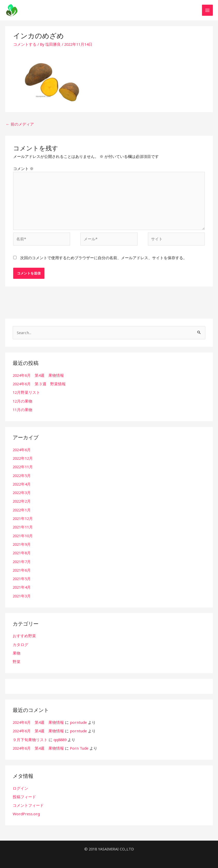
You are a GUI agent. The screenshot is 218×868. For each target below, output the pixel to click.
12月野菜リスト (26, 393)
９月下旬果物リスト (30, 737)
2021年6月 (22, 569)
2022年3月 (22, 492)
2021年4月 (22, 586)
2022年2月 (22, 501)
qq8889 (60, 737)
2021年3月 (22, 594)
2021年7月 (22, 560)
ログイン (20, 785)
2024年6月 (22, 450)
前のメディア (20, 127)
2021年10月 (23, 535)
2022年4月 (22, 484)
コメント (23, 170)
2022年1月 (22, 509)
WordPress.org (26, 810)
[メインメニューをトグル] (207, 12)
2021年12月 (23, 518)
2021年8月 (22, 551)
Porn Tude (79, 745)
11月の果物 (22, 410)
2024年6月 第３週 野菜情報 (39, 385)
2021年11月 (23, 526)
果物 (17, 651)
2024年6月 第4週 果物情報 (38, 376)
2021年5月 (22, 577)
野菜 (17, 659)
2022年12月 (23, 458)
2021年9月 (22, 543)
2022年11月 (23, 467)
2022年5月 (22, 475)
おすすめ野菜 (24, 634)
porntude (78, 720)
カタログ (20, 642)
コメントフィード (28, 802)
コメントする (25, 47)
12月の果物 (22, 401)
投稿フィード (24, 794)
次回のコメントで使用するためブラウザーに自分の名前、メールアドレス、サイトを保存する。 (104, 259)
